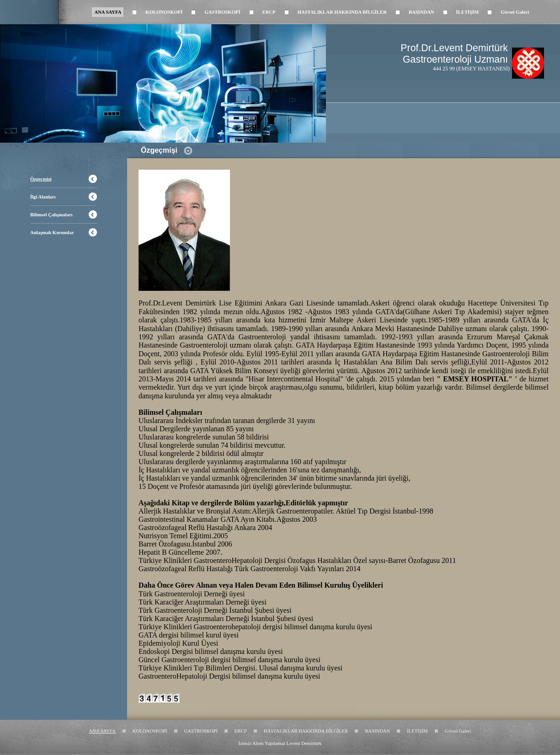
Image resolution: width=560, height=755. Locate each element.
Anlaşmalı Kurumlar (52, 233)
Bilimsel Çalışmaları (51, 215)
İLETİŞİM (468, 12)
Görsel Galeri (515, 12)
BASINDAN (421, 12)
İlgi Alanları (43, 197)
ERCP (269, 12)
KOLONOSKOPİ (164, 12)
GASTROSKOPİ (222, 12)
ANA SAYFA (108, 12)
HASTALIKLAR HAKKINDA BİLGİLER (342, 12)
